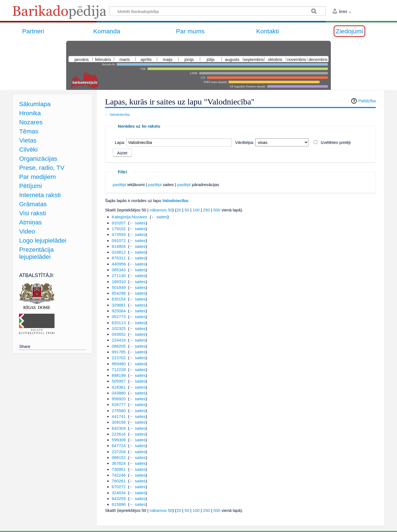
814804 (119, 246)
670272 (119, 487)
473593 (119, 234)
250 (206, 210)
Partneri (33, 31)
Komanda (107, 31)
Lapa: (120, 142)
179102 (119, 229)
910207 (119, 223)
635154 (119, 299)
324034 (119, 493)
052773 (119, 317)
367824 (119, 463)
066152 (119, 457)
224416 (119, 340)
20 (179, 210)
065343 (119, 270)
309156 (119, 422)
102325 (119, 328)
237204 (119, 452)
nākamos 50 (161, 210)
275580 (119, 411)
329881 (119, 305)
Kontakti (267, 31)
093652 (119, 334)
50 (187, 210)
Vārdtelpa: (245, 142)
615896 (119, 504)
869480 (119, 364)
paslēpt (120, 185)
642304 (119, 428)
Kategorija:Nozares (129, 217)
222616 (119, 434)
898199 (119, 375)
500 (217, 210)
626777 (119, 405)
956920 (119, 399)
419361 (119, 387)
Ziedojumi (349, 31)
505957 (119, 381)
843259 (119, 499)
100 (196, 210)
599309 (119, 440)
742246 (119, 475)
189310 (119, 282)
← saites (159, 217)
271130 (119, 276)
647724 (119, 446)
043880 (119, 393)
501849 (119, 287)
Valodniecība (120, 115)
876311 (119, 258)
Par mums (190, 31)
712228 (119, 370)
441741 (119, 416)
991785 (119, 352)
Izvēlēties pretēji (336, 142)
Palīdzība (367, 101)
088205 (119, 346)
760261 (119, 481)
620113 (119, 323)
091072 (119, 241)
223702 (119, 358)
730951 (119, 469)
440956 (119, 264)
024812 (119, 252)
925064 (119, 311)
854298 (119, 293)
